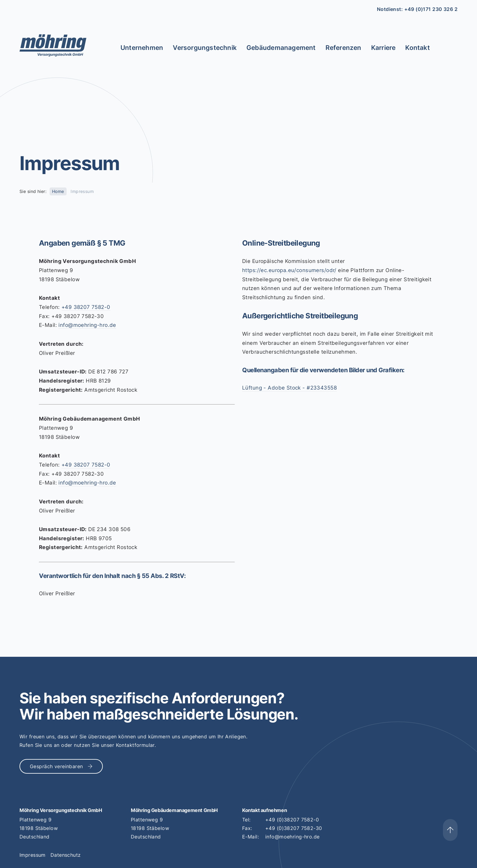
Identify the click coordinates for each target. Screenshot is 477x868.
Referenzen (343, 48)
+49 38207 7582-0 (86, 307)
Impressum (33, 855)
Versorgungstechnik (205, 48)
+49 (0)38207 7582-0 (292, 820)
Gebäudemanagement (281, 48)
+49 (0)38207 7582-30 (294, 828)
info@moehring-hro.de (87, 325)
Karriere (383, 48)
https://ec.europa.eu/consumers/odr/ (289, 270)
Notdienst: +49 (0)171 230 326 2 (417, 9)
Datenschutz (66, 855)
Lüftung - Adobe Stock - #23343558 (289, 388)
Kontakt (417, 48)
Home (58, 191)
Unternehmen (142, 48)
